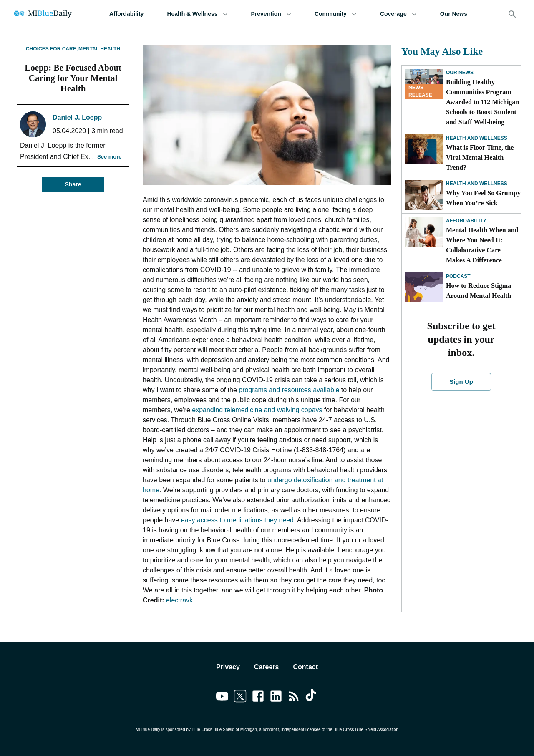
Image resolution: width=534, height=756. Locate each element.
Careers (267, 667)
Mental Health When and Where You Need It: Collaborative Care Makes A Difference (482, 245)
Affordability (126, 14)
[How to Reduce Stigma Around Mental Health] (424, 287)
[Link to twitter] (240, 698)
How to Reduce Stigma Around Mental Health (479, 291)
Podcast (458, 276)
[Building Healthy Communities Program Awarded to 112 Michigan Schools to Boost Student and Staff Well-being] (424, 84)
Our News (454, 14)
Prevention (271, 14)
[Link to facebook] (258, 698)
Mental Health (99, 49)
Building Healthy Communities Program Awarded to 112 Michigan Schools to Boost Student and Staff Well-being (482, 102)
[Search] (512, 14)
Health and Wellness (477, 138)
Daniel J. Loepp (77, 117)
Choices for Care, (52, 49)
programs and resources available (289, 390)
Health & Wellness (197, 14)
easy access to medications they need (237, 520)
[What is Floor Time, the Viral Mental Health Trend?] (424, 149)
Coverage (398, 14)
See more (110, 157)
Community (336, 14)
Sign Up (461, 382)
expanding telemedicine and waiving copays (257, 410)
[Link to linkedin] (276, 698)
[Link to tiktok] (312, 698)
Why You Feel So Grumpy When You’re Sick (483, 198)
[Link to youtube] (222, 698)
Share (73, 185)
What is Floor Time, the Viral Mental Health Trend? (480, 157)
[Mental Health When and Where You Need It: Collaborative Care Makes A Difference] (424, 232)
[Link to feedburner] (294, 698)
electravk (179, 600)
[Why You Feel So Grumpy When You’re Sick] (424, 195)
